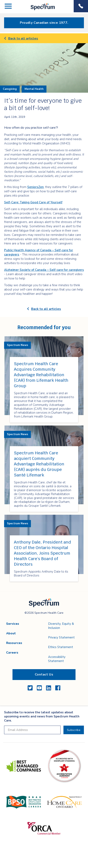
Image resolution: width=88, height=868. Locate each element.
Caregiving (10, 89)
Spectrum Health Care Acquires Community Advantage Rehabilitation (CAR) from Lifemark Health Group (41, 375)
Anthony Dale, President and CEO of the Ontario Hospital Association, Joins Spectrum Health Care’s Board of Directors (42, 553)
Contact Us (44, 674)
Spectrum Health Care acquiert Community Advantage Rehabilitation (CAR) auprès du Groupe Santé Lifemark (39, 464)
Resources (14, 643)
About (11, 633)
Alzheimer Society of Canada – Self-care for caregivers (44, 270)
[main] (44, 313)
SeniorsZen (36, 187)
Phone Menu (81, 6)
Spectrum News (17, 345)
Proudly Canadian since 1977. (44, 23)
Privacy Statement (61, 637)
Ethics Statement (61, 647)
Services (13, 624)
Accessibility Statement (57, 659)
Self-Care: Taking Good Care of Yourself (33, 202)
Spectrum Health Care (39, 10)
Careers (12, 653)
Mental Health (34, 89)
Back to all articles (21, 38)
